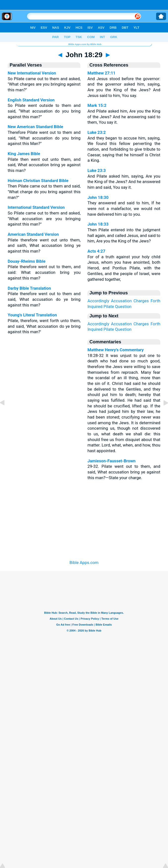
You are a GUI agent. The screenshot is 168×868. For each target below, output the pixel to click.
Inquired (95, 306)
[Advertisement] (84, 519)
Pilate (109, 306)
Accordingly (98, 301)
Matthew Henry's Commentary (115, 350)
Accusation (121, 301)
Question (123, 306)
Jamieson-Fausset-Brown (111, 461)
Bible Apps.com (84, 563)
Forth (155, 301)
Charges (141, 301)
